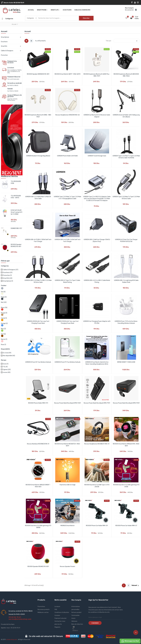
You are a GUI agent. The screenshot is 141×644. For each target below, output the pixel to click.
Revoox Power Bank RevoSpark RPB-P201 (68, 403)
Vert (3, 334)
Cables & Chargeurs (7, 51)
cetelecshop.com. (12, 640)
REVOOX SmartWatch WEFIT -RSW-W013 (68, 74)
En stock (7, 353)
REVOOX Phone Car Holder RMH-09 (97, 526)
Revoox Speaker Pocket (68, 567)
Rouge (4, 313)
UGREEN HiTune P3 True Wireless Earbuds (68, 362)
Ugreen (7, 370)
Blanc (4, 308)
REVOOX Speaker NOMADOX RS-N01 (38, 74)
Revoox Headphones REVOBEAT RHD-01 (97, 444)
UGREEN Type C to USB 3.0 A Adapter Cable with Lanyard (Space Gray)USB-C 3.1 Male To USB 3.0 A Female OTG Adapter (97, 199)
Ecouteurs (4, 42)
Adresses (74, 621)
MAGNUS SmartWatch (68, 526)
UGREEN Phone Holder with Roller (67, 156)
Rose (3, 345)
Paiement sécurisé (60, 618)
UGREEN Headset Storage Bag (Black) (38, 156)
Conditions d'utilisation (62, 612)
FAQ (56, 609)
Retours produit (76, 612)
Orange (4, 323)
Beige (4, 297)
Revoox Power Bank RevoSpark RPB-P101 (97, 403)
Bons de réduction (77, 624)
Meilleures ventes (43, 612)
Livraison (57, 607)
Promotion (4, 55)
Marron (4, 339)
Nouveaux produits (44, 609)
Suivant (136, 586)
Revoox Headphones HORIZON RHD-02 (68, 115)
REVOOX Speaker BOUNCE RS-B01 (38, 567)
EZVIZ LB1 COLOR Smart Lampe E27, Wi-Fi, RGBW (17, 212)
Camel (4, 318)
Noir (4, 302)
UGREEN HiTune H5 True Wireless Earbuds (38, 362)
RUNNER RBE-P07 (16, 228)
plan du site (58, 624)
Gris (3, 292)
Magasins (57, 627)
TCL (5, 367)
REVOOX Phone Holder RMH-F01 (38, 403)
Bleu (3, 329)
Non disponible (9, 356)
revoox (7, 372)
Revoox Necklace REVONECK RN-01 (38, 444)
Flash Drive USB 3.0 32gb (68, 485)
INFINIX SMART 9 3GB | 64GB (126, 362)
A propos (57, 615)
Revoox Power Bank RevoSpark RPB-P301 (126, 403)
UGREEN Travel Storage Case (97, 156)
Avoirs (73, 618)
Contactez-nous (60, 621)
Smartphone (5, 37)
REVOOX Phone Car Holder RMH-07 (126, 526)
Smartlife (4, 46)
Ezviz (6, 364)
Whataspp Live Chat (130, 641)
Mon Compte (76, 600)
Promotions (41, 607)
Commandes (75, 615)
